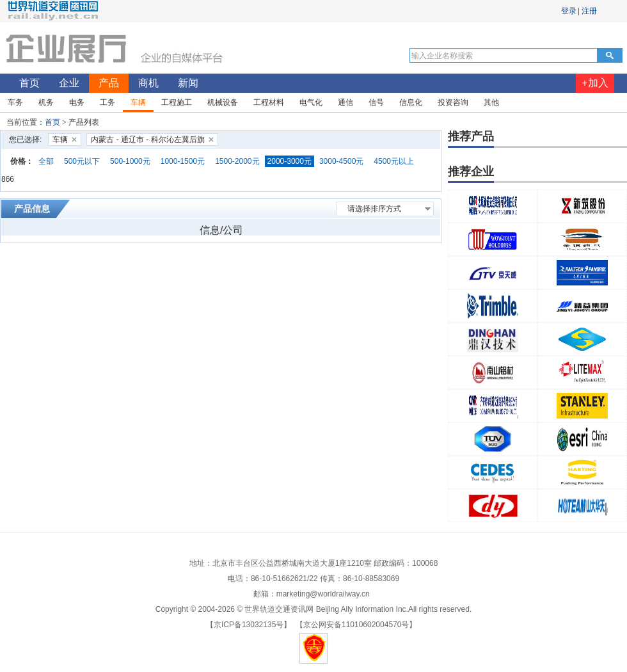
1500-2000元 (237, 161)
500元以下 (82, 161)
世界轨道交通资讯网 (279, 609)
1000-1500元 (183, 161)
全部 (46, 161)
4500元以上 (394, 161)
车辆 (60, 140)
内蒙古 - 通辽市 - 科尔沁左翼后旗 (147, 140)
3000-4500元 (341, 161)
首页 (52, 122)
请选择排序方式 (374, 209)
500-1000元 (130, 161)
